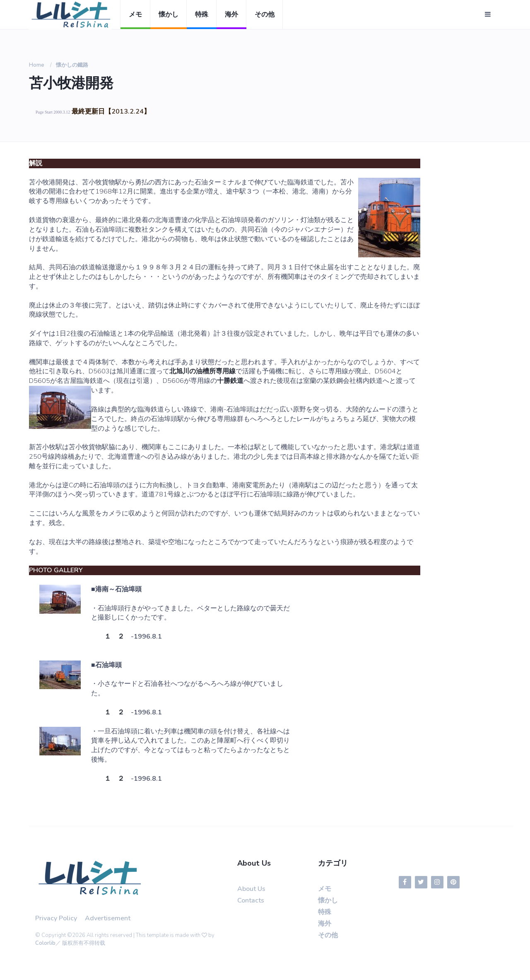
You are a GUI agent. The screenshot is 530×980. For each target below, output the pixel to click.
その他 (265, 15)
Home (37, 65)
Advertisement (108, 918)
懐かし (169, 15)
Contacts (251, 900)
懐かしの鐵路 (72, 65)
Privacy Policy (56, 918)
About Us (251, 889)
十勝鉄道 (230, 381)
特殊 (202, 15)
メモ (135, 15)
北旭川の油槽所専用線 (202, 371)
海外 (231, 15)
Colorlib (45, 943)
